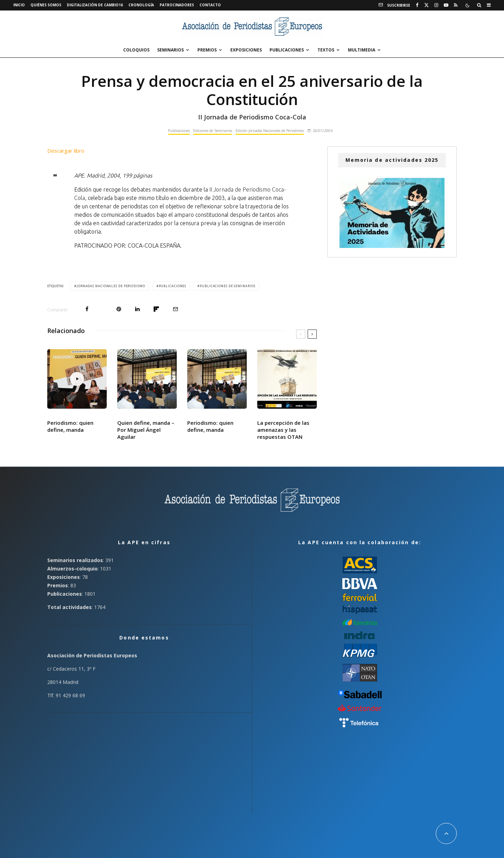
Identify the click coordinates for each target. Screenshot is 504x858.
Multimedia (362, 50)
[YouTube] (446, 5)
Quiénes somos (46, 5)
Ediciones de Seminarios (213, 131)
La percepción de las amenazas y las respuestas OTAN (283, 430)
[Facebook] (417, 5)
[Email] (176, 309)
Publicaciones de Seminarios (227, 286)
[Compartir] (87, 309)
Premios (207, 50)
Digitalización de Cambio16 (95, 5)
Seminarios (170, 50)
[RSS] (456, 5)
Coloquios (136, 50)
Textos (326, 50)
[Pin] (119, 309)
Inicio (19, 5)
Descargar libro (66, 151)
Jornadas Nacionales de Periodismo (111, 286)
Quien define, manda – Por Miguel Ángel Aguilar (146, 430)
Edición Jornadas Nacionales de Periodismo (270, 131)
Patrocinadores (177, 5)
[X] (426, 5)
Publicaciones (287, 50)
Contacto (210, 5)
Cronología (141, 5)
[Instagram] (436, 5)
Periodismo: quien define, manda (70, 426)
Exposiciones (246, 50)
